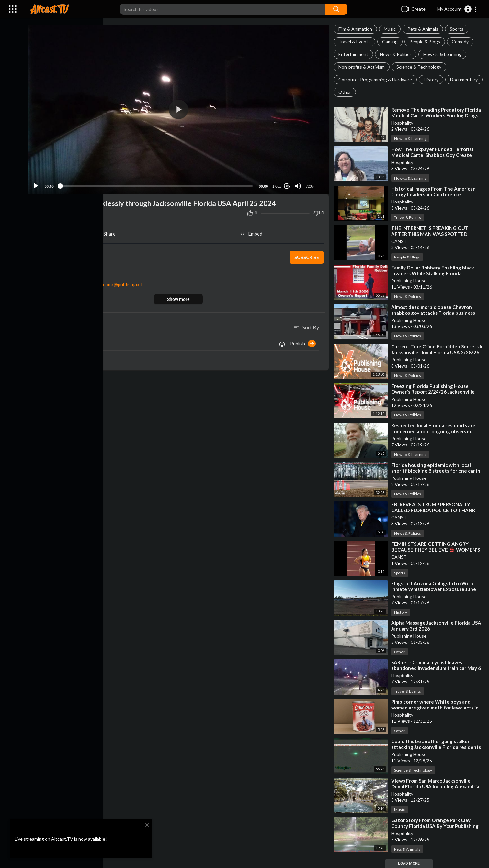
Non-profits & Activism (363, 67)
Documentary (353, 92)
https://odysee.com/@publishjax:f (110, 283)
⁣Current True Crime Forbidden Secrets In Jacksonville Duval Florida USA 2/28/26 (436, 352)
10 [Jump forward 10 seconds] (288, 185)
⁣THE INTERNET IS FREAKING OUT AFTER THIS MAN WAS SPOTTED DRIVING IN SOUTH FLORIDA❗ (431, 234)
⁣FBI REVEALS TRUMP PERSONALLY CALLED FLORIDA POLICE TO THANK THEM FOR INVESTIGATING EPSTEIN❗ (438, 510)
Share (108, 232)
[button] (457, 9)
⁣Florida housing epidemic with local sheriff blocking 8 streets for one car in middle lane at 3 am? (437, 471)
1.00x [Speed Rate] (277, 185)
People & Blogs (426, 42)
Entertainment (354, 54)
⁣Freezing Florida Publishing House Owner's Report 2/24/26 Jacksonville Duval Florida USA (434, 392)
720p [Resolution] (310, 185)
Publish (304, 342)
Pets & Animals (424, 29)
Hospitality (403, 123)
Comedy (461, 42)
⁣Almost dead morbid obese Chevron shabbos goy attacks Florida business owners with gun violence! (434, 313)
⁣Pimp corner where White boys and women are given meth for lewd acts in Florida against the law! (436, 708)
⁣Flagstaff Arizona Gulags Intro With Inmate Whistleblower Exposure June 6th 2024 (435, 589)
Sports (458, 29)
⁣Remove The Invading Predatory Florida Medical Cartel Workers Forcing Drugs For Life (437, 115)
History (432, 79)
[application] (180, 109)
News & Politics (397, 54)
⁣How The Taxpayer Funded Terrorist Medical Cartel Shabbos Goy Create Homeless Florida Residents (433, 155)
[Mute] (299, 184)
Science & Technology (420, 67)
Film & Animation (356, 29)
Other (385, 92)
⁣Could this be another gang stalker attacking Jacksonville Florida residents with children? (437, 747)
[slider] (158, 185)
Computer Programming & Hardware (376, 79)
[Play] (39, 184)
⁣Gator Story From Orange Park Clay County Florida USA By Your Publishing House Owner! (436, 826)
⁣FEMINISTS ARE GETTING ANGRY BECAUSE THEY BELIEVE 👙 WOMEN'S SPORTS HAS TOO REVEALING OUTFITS (438, 550)
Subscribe (307, 256)
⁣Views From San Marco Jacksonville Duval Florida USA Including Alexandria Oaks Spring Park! (436, 786)
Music (391, 29)
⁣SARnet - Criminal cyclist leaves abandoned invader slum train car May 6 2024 (437, 668)
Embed (253, 232)
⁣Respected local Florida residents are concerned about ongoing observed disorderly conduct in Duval (434, 431)
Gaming (391, 42)
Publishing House (410, 281)
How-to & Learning (443, 54)
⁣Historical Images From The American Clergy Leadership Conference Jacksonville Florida (434, 194)
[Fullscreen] (321, 184)
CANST (400, 241)
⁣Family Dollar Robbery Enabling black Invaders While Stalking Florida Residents (434, 273)
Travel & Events (355, 42)
